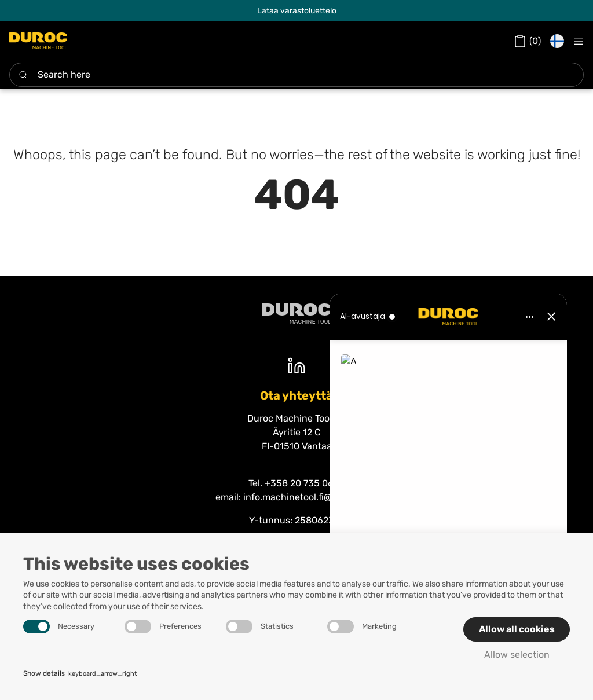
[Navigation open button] (579, 41)
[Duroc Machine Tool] (38, 41)
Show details (80, 674)
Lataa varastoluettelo (297, 11)
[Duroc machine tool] (296, 314)
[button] (557, 41)
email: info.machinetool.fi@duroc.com (296, 497)
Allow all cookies (517, 629)
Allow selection (517, 655)
